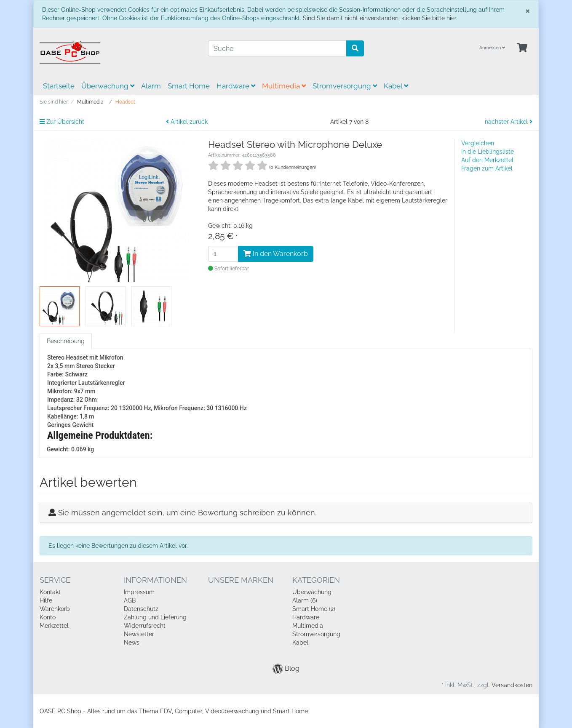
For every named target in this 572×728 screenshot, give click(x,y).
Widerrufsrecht (145, 626)
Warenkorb (55, 609)
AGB (130, 600)
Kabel (396, 86)
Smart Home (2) (314, 609)
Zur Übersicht (62, 122)
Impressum (139, 592)
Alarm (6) (305, 600)
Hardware (236, 86)
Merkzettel (54, 626)
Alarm (151, 86)
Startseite (59, 86)
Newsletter (139, 634)
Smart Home (189, 86)
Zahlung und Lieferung (155, 617)
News (132, 643)
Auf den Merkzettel (487, 160)
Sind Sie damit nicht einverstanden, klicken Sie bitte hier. (380, 18)
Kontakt (50, 592)
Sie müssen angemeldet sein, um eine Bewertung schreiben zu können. (187, 513)
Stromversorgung (345, 86)
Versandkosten (512, 685)
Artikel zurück (187, 122)
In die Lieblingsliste (488, 152)
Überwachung (108, 86)
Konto (48, 617)
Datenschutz (141, 609)
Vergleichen (478, 143)
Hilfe (46, 600)
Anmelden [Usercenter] (492, 48)
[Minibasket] (522, 48)
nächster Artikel (509, 122)
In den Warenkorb (276, 254)
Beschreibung (66, 341)
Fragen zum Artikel (487, 168)
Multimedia (284, 86)
